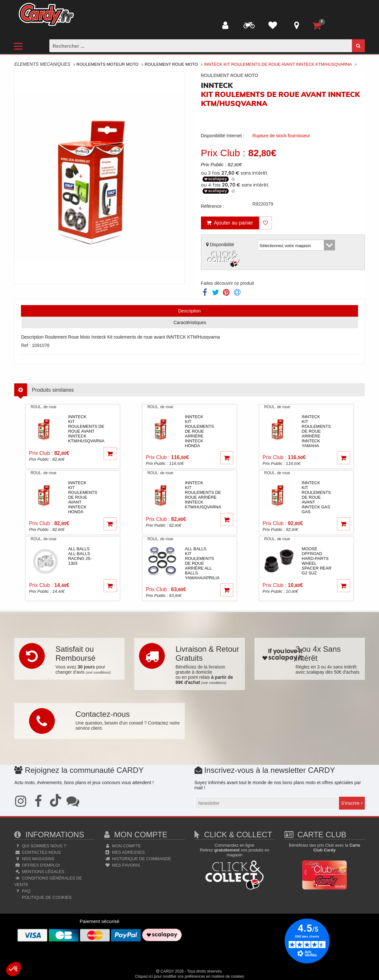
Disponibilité (224, 255)
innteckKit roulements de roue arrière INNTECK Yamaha (316, 431)
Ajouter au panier (230, 223)
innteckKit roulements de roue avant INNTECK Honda (83, 497)
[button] (14, 969)
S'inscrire (352, 803)
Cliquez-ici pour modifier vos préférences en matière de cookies (189, 976)
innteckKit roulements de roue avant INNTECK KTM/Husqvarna (86, 429)
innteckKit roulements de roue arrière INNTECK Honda (199, 431)
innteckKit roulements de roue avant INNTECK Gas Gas (316, 497)
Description (189, 311)
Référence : (213, 206)
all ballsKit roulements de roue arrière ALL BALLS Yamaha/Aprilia (202, 563)
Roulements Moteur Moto (108, 64)
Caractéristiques (190, 322)
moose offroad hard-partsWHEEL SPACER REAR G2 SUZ (316, 561)
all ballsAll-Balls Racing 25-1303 (80, 556)
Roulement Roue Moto (171, 64)
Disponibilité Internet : (223, 136)
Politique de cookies (46, 897)
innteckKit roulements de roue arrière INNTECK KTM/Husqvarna (203, 495)
